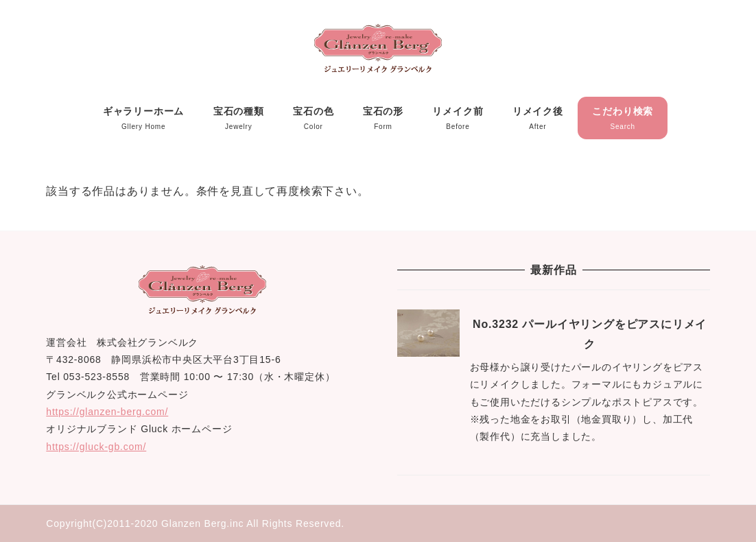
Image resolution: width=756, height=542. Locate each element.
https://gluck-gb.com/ (96, 447)
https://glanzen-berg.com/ (107, 412)
